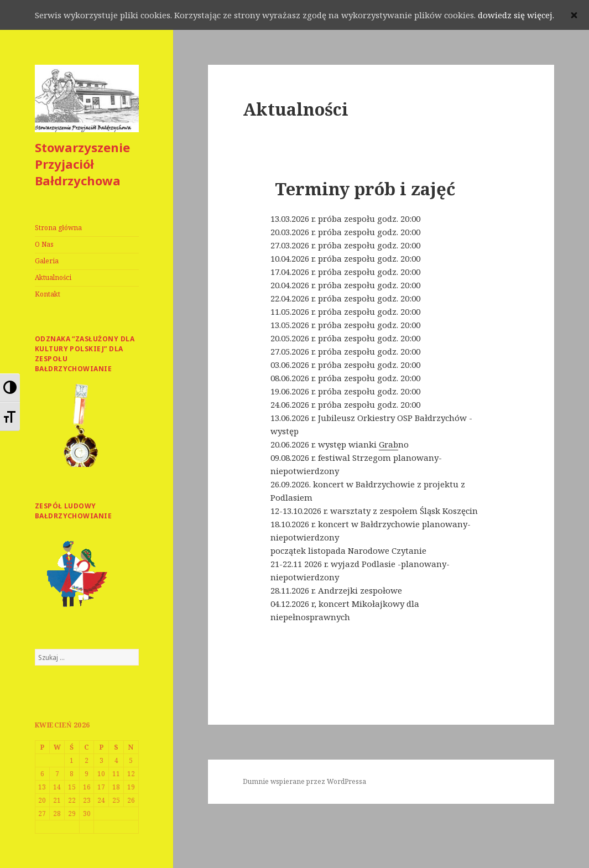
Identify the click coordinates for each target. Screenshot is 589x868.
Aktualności (53, 277)
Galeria (47, 261)
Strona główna (58, 228)
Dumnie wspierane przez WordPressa (304, 781)
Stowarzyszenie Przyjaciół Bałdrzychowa (82, 164)
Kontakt (48, 294)
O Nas (44, 244)
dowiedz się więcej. (516, 15)
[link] (389, 445)
